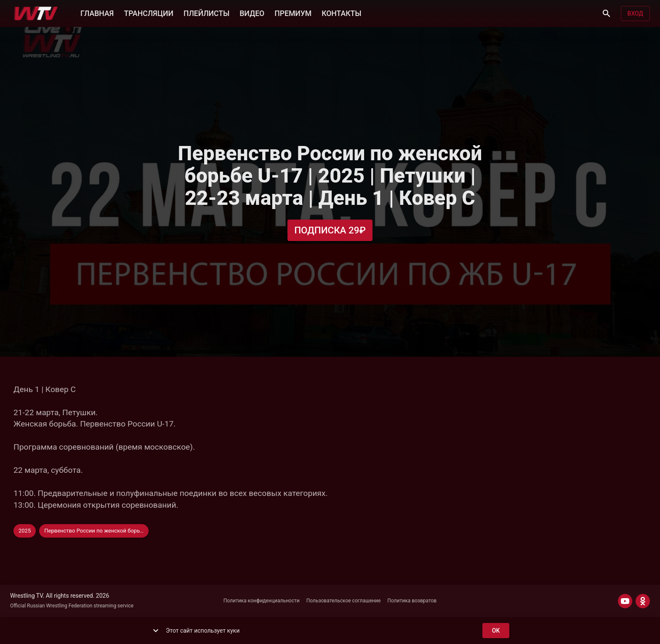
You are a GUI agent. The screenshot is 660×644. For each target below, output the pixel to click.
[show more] (156, 631)
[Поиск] (607, 13)
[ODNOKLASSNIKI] (643, 601)
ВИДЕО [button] (252, 13)
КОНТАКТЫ (341, 13)
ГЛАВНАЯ (97, 13)
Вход (635, 14)
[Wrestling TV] (36, 13)
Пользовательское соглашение (344, 601)
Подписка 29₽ (330, 230)
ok (496, 631)
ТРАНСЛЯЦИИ (148, 13)
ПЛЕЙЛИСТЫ (206, 13)
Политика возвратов (412, 601)
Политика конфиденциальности (262, 601)
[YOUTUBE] (625, 601)
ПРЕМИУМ (293, 13)
